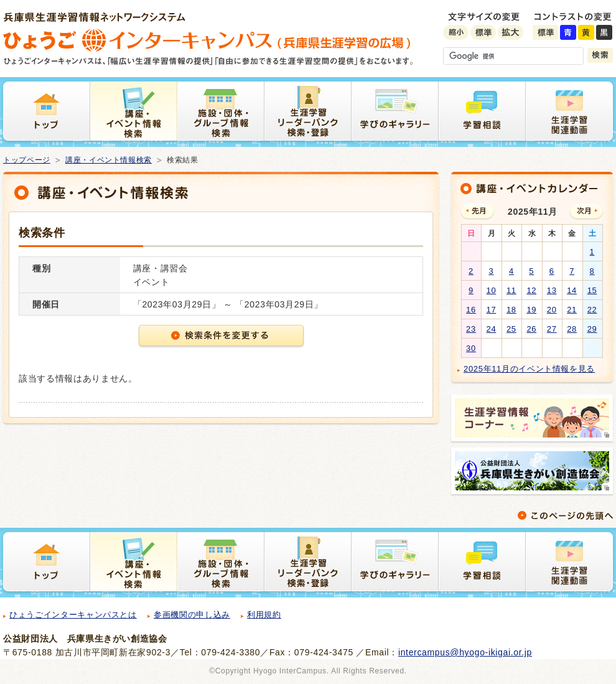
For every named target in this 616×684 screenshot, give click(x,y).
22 (592, 310)
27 (552, 329)
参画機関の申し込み (192, 615)
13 (552, 290)
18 (511, 310)
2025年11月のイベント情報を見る (529, 369)
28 (572, 329)
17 (492, 310)
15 (592, 290)
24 (492, 329)
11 (511, 290)
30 (471, 348)
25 (511, 329)
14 (572, 290)
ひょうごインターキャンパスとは (73, 615)
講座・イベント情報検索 (109, 160)
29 (592, 329)
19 (531, 310)
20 (552, 310)
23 (471, 329)
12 (531, 290)
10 (492, 290)
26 (531, 329)
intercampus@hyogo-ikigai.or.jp (465, 652)
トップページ (27, 160)
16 (471, 310)
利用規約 (264, 615)
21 (572, 310)
